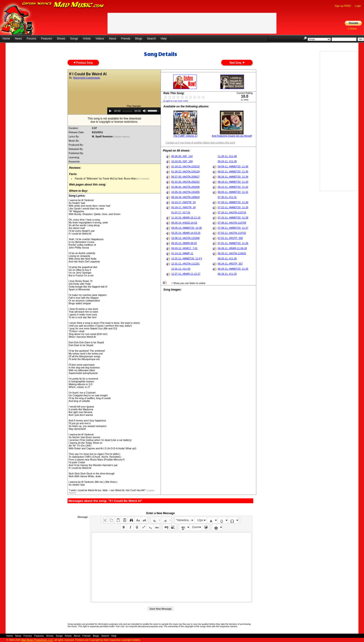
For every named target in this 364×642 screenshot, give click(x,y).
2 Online (352, 29)
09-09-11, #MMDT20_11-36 (233, 166)
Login (358, 6)
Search (151, 39)
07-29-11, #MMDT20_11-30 (233, 202)
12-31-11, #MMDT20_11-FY (187, 258)
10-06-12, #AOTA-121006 (185, 238)
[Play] (110, 111)
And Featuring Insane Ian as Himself (232, 136)
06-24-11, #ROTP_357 (230, 264)
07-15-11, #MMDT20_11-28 (233, 218)
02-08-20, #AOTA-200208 (185, 187)
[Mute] (145, 111)
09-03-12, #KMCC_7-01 (184, 248)
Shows (61, 39)
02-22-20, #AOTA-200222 (185, 182)
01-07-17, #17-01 (181, 212)
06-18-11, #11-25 (227, 274)
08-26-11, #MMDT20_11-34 (233, 177)
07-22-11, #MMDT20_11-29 (233, 207)
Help (164, 39)
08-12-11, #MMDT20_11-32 (233, 187)
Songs (74, 39)
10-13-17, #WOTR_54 (184, 202)
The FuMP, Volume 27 (185, 136)
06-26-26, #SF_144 (182, 156)
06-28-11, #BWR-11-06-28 (232, 248)
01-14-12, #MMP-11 (182, 253)
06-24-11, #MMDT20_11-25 (233, 269)
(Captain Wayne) (122, 137)
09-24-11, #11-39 (227, 161)
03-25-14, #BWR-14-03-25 (186, 233)
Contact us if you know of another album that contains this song (200, 142)
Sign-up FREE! (343, 6)
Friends (126, 39)
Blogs (139, 39)
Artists (87, 39)
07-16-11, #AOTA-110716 (232, 212)
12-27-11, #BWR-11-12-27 (186, 274)
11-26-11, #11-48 (227, 156)
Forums (31, 39)
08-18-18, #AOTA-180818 (185, 197)
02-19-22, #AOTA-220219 (185, 166)
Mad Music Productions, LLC (37, 640)
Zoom (196, 527)
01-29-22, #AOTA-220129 (185, 172)
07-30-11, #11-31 (227, 197)
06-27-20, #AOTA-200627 (185, 177)
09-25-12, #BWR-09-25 (184, 243)
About (112, 39)
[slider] (127, 111)
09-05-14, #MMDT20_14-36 (187, 228)
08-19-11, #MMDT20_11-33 (233, 182)
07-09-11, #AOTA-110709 (232, 223)
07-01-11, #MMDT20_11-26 (233, 243)
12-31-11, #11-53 (181, 269)
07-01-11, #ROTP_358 (230, 238)
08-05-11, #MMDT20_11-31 (233, 192)
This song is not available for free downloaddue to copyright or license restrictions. (114, 120)
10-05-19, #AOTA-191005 (185, 192)
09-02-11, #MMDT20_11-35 (233, 172)
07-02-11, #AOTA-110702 (232, 233)
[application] (134, 111)
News (18, 39)
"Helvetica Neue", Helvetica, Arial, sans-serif (185, 520)
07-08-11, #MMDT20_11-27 (233, 228)
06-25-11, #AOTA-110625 (232, 253)
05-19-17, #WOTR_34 (184, 207)
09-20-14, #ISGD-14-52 (184, 223)
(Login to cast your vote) (175, 101)
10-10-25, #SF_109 (182, 161)
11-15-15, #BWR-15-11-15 (186, 218)
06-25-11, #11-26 (227, 258)
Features (47, 39)
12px (200, 520)
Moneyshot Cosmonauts (87, 78)
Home (6, 39)
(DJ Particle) (143, 179)
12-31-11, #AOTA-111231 (185, 264)
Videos (100, 39)
